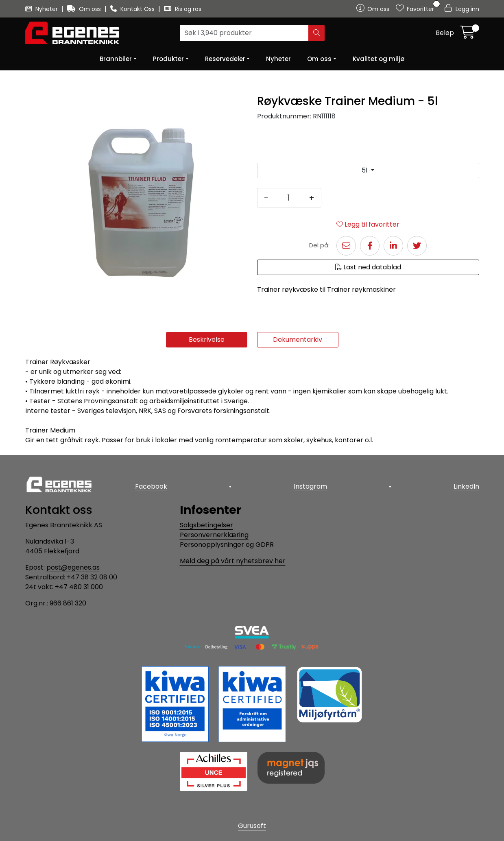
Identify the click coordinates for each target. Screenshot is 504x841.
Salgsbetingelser (206, 525)
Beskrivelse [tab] (207, 340)
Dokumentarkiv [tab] (298, 340)
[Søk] (244, 33)
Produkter (168, 59)
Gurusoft (252, 826)
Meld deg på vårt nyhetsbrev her (233, 561)
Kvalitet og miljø (379, 59)
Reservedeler (225, 59)
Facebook (151, 486)
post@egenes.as (73, 567)
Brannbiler (116, 59)
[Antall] (289, 198)
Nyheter (42, 9)
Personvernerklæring (214, 535)
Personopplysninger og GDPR (227, 545)
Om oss (85, 9)
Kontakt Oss (133, 9)
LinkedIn (466, 486)
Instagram (310, 486)
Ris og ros (183, 9)
